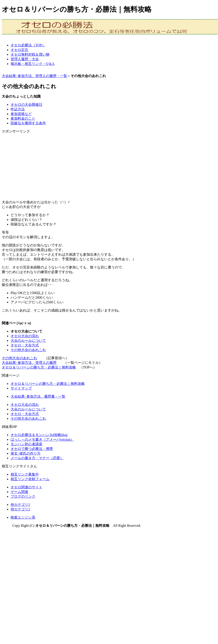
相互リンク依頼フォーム (30, 479)
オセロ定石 (19, 50)
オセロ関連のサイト (26, 487)
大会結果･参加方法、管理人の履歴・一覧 (34, 76)
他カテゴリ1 (20, 505)
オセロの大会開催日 (26, 105)
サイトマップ (21, 388)
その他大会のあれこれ (28, 350)
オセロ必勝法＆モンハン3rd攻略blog (39, 435)
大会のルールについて (28, 341)
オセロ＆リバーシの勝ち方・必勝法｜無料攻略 (39, 367)
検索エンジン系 (23, 517)
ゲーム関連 (19, 492)
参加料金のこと (23, 118)
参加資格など (21, 114)
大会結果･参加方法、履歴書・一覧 (38, 396)
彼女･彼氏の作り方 (26, 453)
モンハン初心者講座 (26, 444)
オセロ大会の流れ (25, 336)
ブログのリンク (23, 496)
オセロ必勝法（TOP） (28, 45)
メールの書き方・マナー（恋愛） (37, 458)
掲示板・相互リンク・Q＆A (33, 64)
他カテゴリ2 (20, 509)
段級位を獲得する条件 (28, 123)
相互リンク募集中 (25, 474)
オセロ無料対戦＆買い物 (30, 54)
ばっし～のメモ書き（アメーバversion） (42, 439)
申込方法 (18, 109)
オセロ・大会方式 (25, 345)
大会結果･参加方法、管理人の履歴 (29, 363)
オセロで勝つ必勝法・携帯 (32, 449)
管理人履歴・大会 (25, 59)
